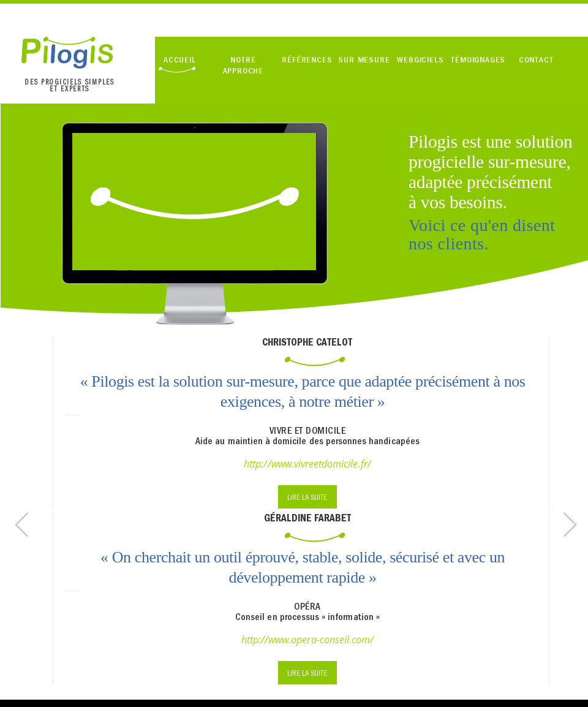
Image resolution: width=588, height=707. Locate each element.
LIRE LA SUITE (307, 497)
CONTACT (536, 60)
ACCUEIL (180, 60)
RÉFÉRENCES (307, 60)
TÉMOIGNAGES (478, 60)
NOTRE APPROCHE (243, 65)
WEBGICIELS (420, 60)
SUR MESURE (364, 60)
